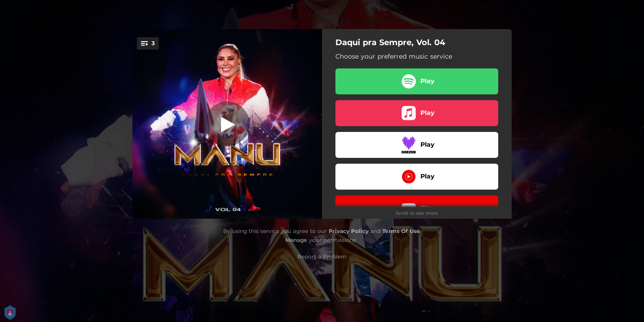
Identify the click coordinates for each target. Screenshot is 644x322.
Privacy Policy (349, 231)
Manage (296, 240)
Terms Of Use (401, 231)
